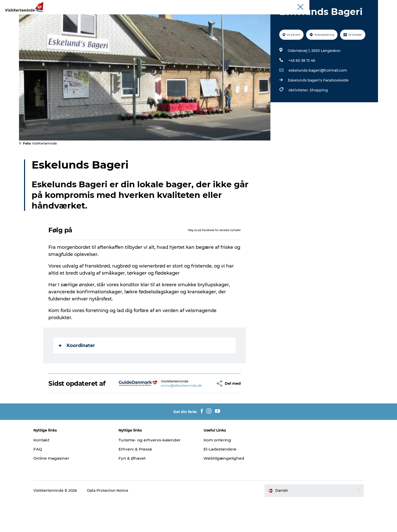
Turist (315, 5)
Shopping (318, 114)
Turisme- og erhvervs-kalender (154, 471)
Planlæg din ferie (265, 16)
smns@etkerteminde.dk (167, 413)
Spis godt (208, 16)
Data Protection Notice (116, 522)
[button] (198, 411)
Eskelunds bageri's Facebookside (318, 104)
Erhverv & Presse (140, 480)
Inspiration (332, 5)
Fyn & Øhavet (136, 490)
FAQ (46, 480)
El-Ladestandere (221, 480)
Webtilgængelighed (224, 490)
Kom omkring (218, 471)
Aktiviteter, (299, 114)
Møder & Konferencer (361, 5)
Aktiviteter (157, 16)
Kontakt (50, 471)
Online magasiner (60, 490)
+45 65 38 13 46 (301, 85)
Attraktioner (128, 16)
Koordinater (77, 370)
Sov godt (183, 16)
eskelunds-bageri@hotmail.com (317, 94)
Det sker (233, 16)
